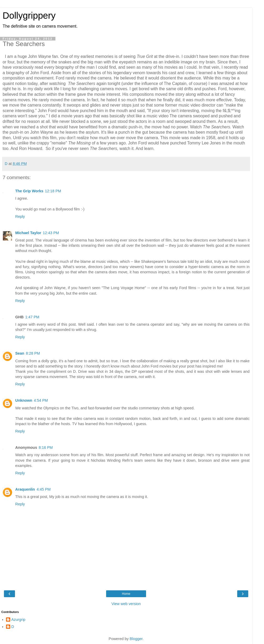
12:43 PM (51, 233)
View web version (126, 604)
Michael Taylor (28, 233)
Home (126, 594)
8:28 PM (33, 353)
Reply (20, 217)
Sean (20, 353)
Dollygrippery (29, 16)
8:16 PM (46, 447)
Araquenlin (25, 489)
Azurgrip (18, 620)
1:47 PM (32, 317)
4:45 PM (44, 489)
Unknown (24, 400)
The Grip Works (29, 191)
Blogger (136, 639)
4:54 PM (41, 400)
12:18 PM (53, 191)
